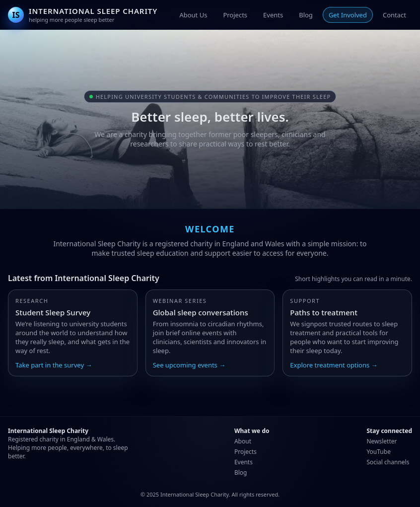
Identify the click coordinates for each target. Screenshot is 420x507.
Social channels (388, 462)
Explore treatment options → (334, 365)
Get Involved (348, 15)
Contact (394, 15)
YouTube (379, 452)
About (243, 441)
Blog (306, 15)
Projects (235, 15)
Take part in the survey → (54, 365)
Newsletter (382, 441)
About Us (193, 15)
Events (273, 15)
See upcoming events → (189, 365)
